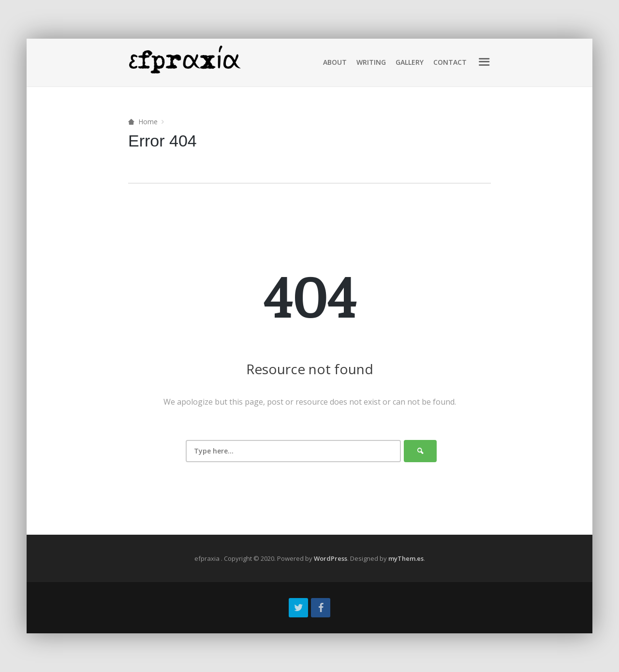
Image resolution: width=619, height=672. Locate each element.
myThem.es (406, 558)
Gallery (410, 62)
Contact (450, 62)
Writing (371, 62)
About (335, 62)
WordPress (331, 558)
